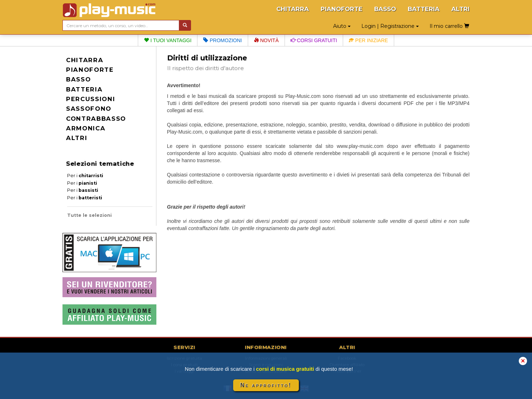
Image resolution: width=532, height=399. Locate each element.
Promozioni (222, 40)
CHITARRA (293, 9)
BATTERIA (424, 9)
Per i (85, 176)
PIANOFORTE (342, 9)
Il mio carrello (449, 26)
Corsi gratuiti (314, 40)
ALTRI (460, 9)
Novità (266, 40)
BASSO (385, 9)
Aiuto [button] (342, 26)
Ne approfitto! (266, 385)
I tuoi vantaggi (168, 40)
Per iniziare (368, 40)
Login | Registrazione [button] (390, 26)
